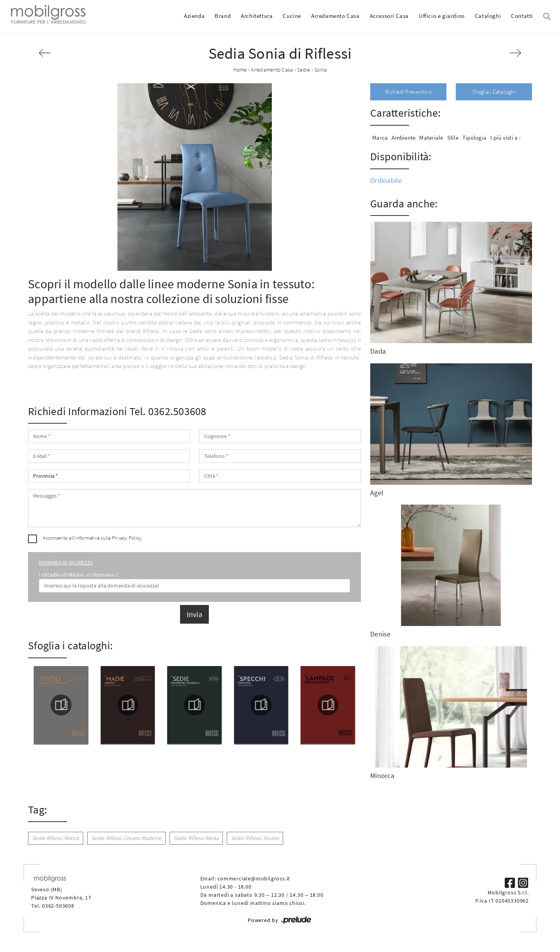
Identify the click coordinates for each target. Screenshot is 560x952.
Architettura (257, 16)
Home (240, 70)
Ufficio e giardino (442, 16)
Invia (194, 614)
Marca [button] (380, 138)
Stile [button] (453, 138)
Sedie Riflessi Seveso (255, 838)
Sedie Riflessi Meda (196, 838)
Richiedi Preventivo (408, 92)
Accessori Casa (389, 16)
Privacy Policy (127, 538)
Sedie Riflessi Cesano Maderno (126, 838)
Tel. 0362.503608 (168, 411)
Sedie (304, 70)
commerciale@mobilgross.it (254, 878)
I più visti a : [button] (506, 138)
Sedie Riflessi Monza (56, 838)
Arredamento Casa (335, 16)
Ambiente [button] (403, 138)
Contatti (522, 16)
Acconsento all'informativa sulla (92, 538)
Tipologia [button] (474, 138)
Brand (223, 16)
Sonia (320, 70)
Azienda (194, 16)
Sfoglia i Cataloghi (494, 92)
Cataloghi (488, 16)
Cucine (292, 16)
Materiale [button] (431, 138)
